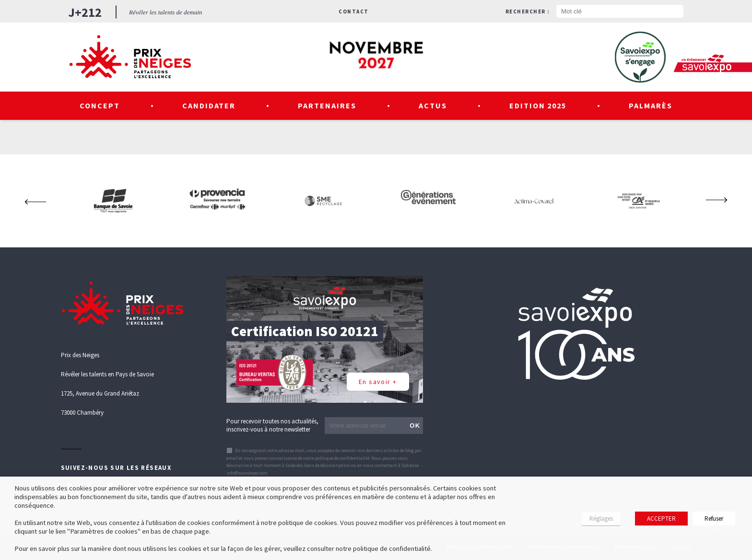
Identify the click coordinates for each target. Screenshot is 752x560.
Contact (354, 12)
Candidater (209, 105)
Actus (433, 105)
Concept (100, 105)
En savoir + (378, 382)
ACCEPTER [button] (661, 519)
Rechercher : (528, 12)
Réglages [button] (601, 519)
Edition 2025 (538, 105)
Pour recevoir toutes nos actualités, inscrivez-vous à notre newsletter (272, 425)
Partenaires (327, 105)
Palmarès (651, 105)
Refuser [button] (714, 519)
